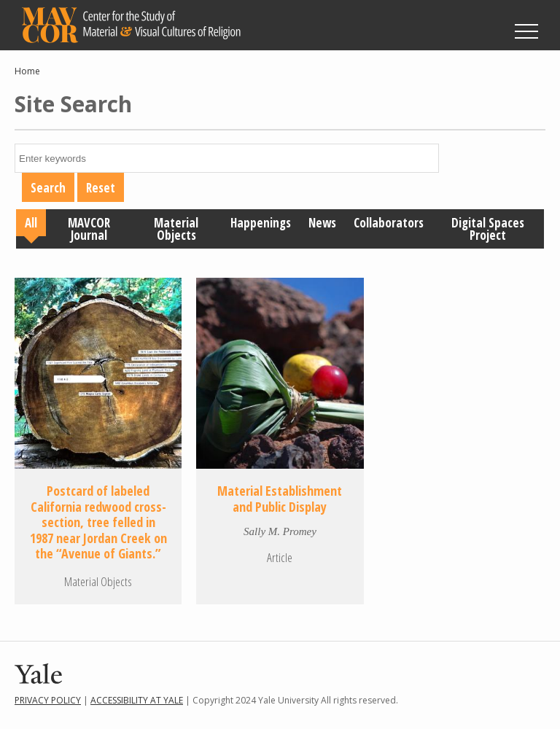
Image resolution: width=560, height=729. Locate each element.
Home (27, 71)
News (322, 223)
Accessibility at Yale (137, 700)
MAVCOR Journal (89, 229)
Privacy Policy (48, 700)
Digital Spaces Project (488, 229)
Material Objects (176, 229)
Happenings (261, 223)
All (31, 223)
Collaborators (389, 223)
